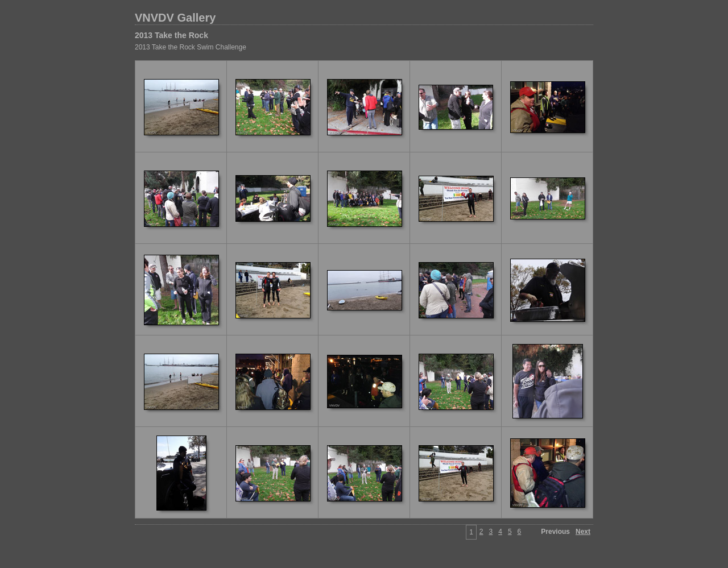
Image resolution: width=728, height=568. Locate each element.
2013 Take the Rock (171, 35)
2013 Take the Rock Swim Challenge (191, 47)
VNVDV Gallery (175, 18)
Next (583, 532)
